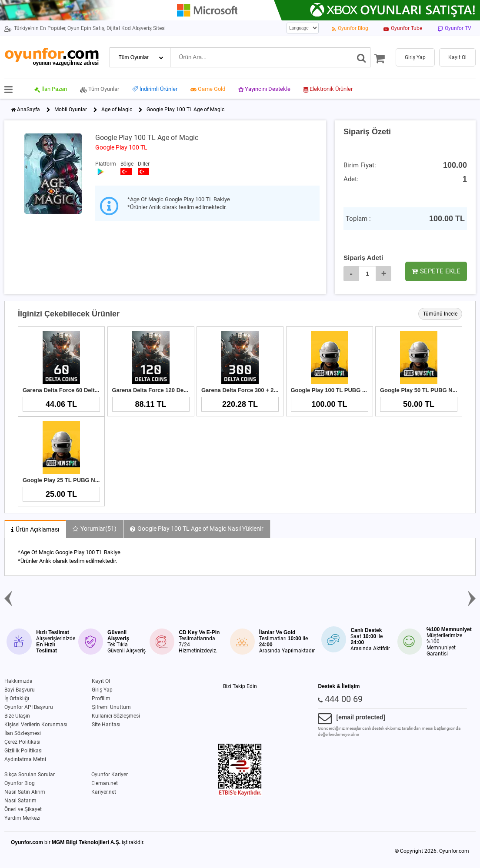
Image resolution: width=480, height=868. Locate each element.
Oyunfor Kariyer (110, 775)
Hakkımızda (18, 681)
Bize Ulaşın (17, 716)
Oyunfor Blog (20, 783)
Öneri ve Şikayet (23, 809)
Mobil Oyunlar (71, 110)
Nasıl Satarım (20, 801)
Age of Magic (117, 110)
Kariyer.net (104, 792)
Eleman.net (105, 783)
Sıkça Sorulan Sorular (30, 775)
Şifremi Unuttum (111, 707)
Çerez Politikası (22, 742)
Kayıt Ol (101, 681)
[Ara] (362, 57)
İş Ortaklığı (17, 698)
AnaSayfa (28, 110)
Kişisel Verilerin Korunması (36, 725)
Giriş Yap (102, 690)
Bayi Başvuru (20, 690)
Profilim (101, 698)
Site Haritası (106, 725)
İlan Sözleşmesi (23, 733)
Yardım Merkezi (22, 818)
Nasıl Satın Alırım (25, 792)
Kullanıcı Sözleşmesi (116, 716)
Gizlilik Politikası (23, 751)
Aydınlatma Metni (25, 759)
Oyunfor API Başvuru (29, 707)
